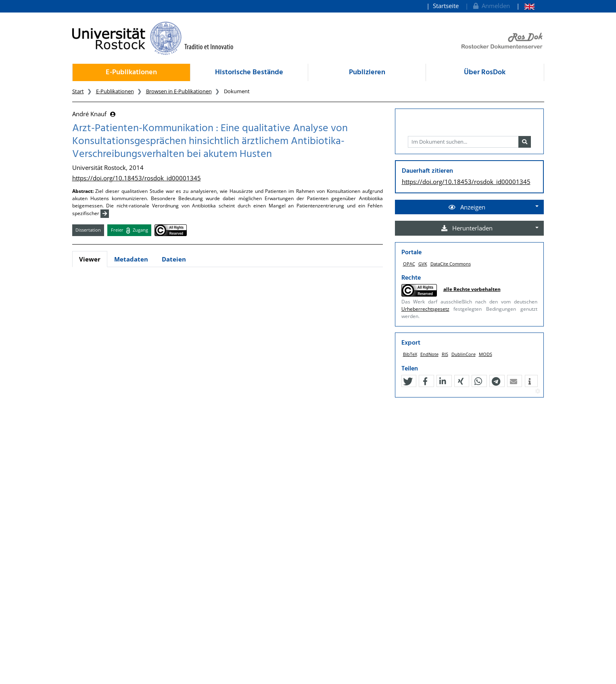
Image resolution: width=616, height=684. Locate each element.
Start (78, 91)
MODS (485, 354)
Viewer (90, 259)
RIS (445, 354)
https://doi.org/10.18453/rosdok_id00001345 (137, 178)
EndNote (429, 354)
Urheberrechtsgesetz (425, 309)
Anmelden (491, 6)
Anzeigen (467, 207)
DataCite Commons (451, 264)
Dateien (174, 259)
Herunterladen (467, 228)
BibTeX (410, 354)
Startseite (446, 6)
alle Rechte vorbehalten (472, 289)
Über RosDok (485, 72)
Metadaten (131, 259)
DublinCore (464, 354)
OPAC (409, 264)
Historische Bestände (249, 72)
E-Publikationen (131, 72)
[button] (408, 381)
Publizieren (367, 72)
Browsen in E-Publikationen (179, 91)
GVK (423, 264)
